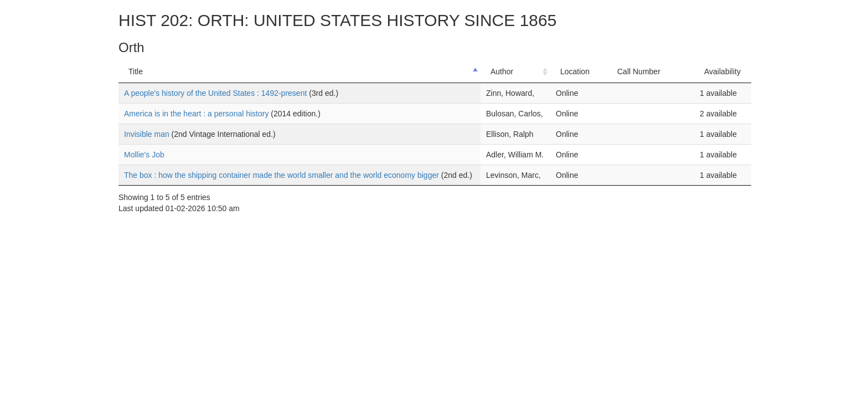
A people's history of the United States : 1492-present (216, 93)
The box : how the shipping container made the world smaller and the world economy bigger (283, 175)
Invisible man (148, 134)
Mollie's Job (144, 155)
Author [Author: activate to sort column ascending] (502, 71)
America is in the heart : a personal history (197, 114)
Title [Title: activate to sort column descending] (136, 71)
